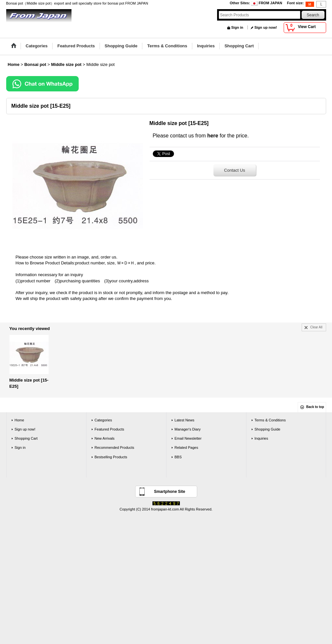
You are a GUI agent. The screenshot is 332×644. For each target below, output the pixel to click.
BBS (178, 457)
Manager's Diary (188, 429)
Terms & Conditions (270, 420)
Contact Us (234, 170)
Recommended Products (115, 448)
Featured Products (110, 429)
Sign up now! (266, 27)
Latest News (185, 420)
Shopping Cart (26, 438)
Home (19, 420)
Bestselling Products (111, 457)
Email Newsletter (188, 438)
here (213, 136)
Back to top (315, 407)
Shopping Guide (268, 429)
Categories (103, 420)
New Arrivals (105, 438)
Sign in (237, 27)
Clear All (316, 327)
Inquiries (261, 438)
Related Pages (186, 448)
